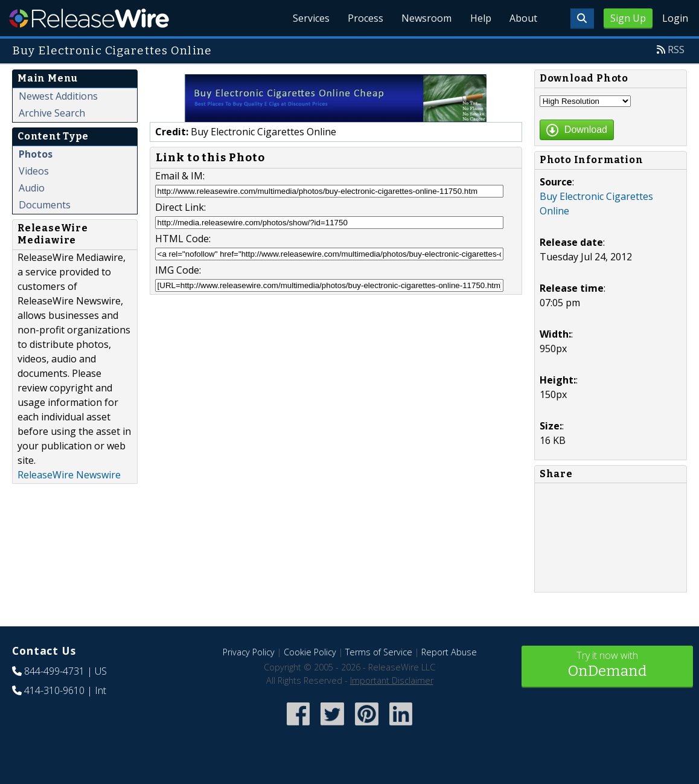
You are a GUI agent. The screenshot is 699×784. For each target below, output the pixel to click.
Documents (45, 205)
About (523, 18)
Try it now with (608, 665)
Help (479, 18)
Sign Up (628, 18)
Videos (34, 171)
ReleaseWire (89, 18)
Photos (36, 154)
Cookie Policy (310, 652)
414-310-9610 (54, 690)
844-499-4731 (54, 671)
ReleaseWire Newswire (69, 475)
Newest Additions (58, 96)
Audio (32, 188)
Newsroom (424, 18)
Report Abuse (449, 652)
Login (675, 18)
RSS (676, 50)
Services (306, 18)
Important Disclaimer (392, 680)
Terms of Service (379, 652)
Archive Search (52, 113)
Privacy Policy (249, 652)
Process (362, 18)
